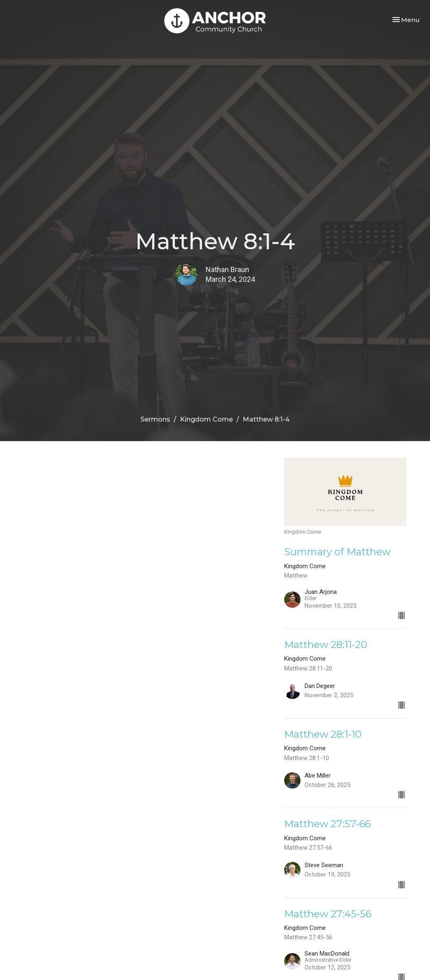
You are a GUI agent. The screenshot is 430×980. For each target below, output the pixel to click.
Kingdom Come (206, 419)
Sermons (155, 419)
